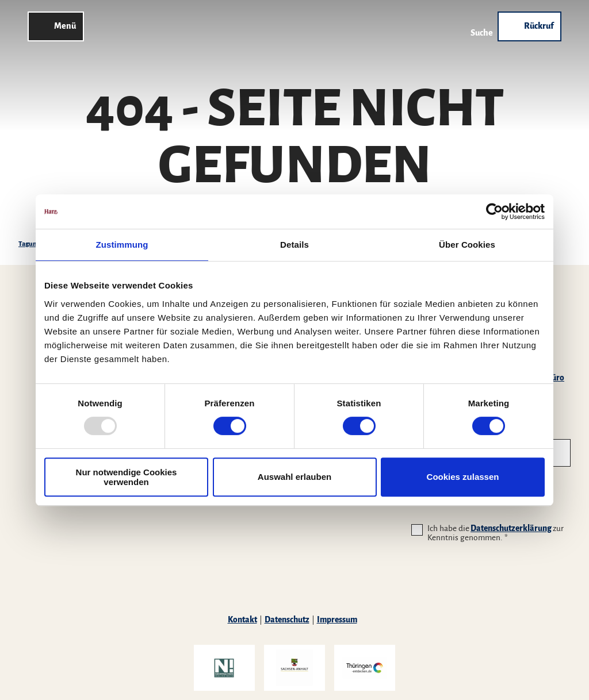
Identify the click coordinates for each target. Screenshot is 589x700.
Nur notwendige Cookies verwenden (127, 477)
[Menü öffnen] (56, 26)
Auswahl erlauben (294, 477)
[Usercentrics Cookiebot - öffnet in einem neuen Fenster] (494, 211)
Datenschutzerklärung (511, 528)
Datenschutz (287, 620)
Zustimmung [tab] (122, 245)
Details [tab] (294, 245)
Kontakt (242, 620)
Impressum (337, 620)
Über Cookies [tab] (467, 245)
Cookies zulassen (463, 477)
